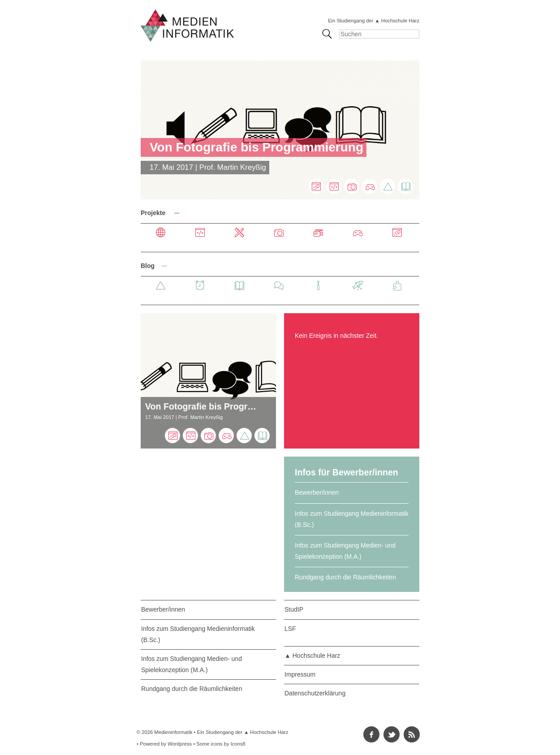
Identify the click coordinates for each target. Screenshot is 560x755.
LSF (290, 629)
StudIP (294, 609)
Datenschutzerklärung (315, 693)
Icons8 (238, 744)
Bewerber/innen (317, 492)
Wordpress (180, 744)
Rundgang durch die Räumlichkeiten (345, 577)
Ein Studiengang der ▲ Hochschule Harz (374, 21)
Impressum (300, 674)
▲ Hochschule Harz (312, 656)
